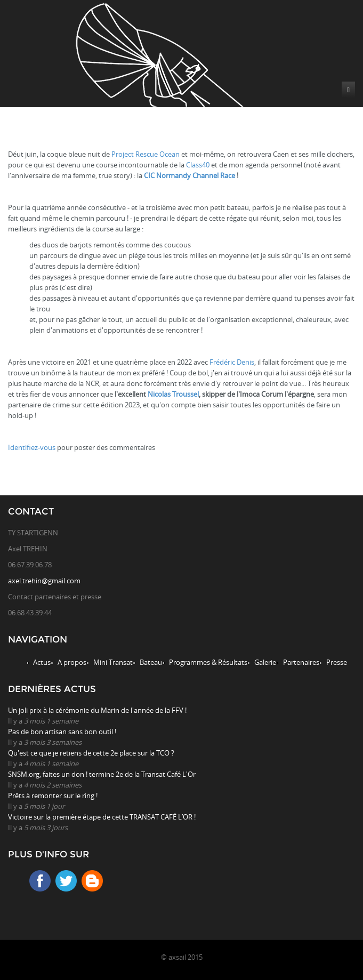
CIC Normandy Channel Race (189, 175)
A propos (72, 662)
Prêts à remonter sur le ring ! (53, 796)
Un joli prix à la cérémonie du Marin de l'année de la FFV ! (97, 710)
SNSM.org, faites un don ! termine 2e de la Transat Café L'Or (102, 774)
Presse (337, 662)
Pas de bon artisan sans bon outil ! (62, 732)
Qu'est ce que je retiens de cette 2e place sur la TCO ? (91, 753)
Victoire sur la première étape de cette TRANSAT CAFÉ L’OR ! (102, 817)
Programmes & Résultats (208, 662)
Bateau (151, 662)
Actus (42, 662)
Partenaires (301, 662)
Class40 (198, 165)
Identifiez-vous (32, 447)
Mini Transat (113, 662)
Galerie (265, 662)
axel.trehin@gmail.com (44, 581)
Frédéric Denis (232, 362)
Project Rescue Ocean (146, 154)
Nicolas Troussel (173, 394)
